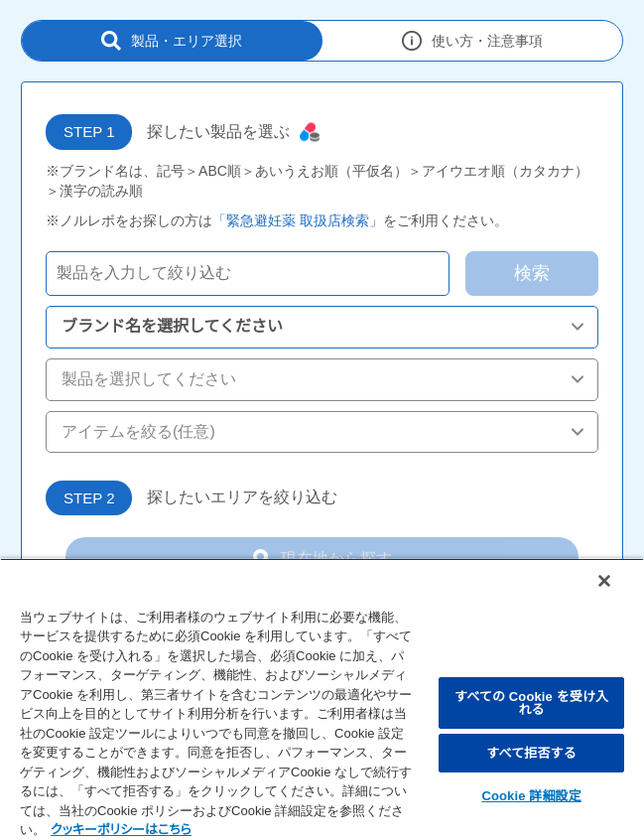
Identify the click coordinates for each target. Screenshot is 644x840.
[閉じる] (604, 581)
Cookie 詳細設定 (531, 796)
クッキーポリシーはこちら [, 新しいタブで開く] (121, 830)
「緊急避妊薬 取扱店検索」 (298, 220)
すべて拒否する (531, 753)
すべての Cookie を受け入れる (531, 703)
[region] (322, 699)
